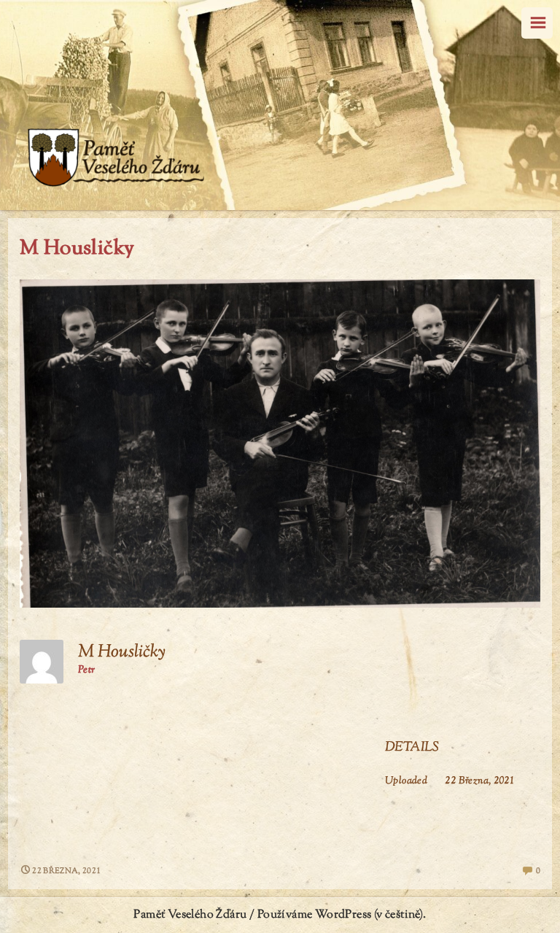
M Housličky (77, 249)
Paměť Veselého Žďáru (190, 915)
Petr (87, 670)
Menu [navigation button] (537, 23)
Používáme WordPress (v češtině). (342, 915)
